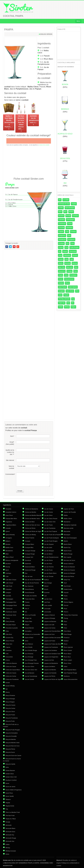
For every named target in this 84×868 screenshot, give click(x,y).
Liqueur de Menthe (50, 670)
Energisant (71, 239)
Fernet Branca (29, 589)
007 (60, 200)
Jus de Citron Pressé (51, 519)
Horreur (75, 255)
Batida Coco (9, 547)
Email (10, 443)
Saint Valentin (73, 287)
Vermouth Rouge (11, 838)
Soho (7, 767)
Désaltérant (62, 239)
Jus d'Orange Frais (31, 660)
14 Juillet (66, 200)
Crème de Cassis (11, 673)
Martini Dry (67, 547)
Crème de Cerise (11, 676)
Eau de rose (29, 576)
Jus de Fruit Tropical (51, 531)
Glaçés (65, 251)
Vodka (61, 307)
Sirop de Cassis (10, 705)
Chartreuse (62, 223)
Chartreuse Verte (11, 615)
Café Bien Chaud (11, 580)
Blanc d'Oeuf (9, 557)
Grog (60, 255)
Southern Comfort (11, 780)
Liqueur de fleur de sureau (52, 638)
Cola (67, 231)
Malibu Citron (68, 519)
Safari (65, 666)
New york (70, 267)
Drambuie (28, 560)
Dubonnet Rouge (30, 570)
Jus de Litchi (48, 547)
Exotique (61, 243)
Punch (61, 279)
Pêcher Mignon (68, 602)
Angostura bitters (11, 525)
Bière (60, 212)
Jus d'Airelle (29, 647)
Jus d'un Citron (30, 666)
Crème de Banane (11, 663)
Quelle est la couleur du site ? (10, 452)
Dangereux (62, 235)
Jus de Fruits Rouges (51, 541)
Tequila (66, 295)
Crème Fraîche (30, 538)
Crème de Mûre (30, 522)
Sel (7, 689)
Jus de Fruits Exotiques (52, 538)
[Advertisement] (29, 161)
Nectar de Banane (69, 567)
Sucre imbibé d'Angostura (13, 790)
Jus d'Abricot (29, 644)
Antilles (61, 208)
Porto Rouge (68, 634)
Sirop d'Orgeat (10, 702)
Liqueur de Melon (50, 666)
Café (7, 576)
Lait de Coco (48, 599)
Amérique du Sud (64, 204)
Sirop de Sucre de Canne (13, 755)
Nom (12, 436)
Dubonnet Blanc (30, 567)
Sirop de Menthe (11, 739)
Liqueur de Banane (50, 621)
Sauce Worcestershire (71, 679)
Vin (73, 303)
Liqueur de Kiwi (49, 660)
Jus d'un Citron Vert (31, 670)
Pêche (66, 599)
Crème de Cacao (11, 666)
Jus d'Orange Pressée (32, 663)
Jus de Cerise (49, 512)
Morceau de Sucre (69, 560)
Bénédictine (9, 551)
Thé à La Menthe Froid (13, 812)
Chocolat (61, 227)
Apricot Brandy (10, 535)
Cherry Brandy (10, 621)
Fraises (27, 602)
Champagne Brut (11, 602)
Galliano (27, 605)
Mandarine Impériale (70, 525)
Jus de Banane (30, 673)
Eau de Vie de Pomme (32, 583)
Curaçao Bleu (29, 547)
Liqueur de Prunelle (70, 512)
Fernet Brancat (30, 593)
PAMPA (9, 29)
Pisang (66, 618)
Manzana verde (68, 528)
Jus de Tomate (49, 576)
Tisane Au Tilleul (11, 819)
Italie (66, 259)
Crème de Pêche (30, 528)
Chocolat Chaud (10, 625)
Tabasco (8, 799)
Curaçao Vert (29, 557)
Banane (8, 544)
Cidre (7, 631)
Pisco (65, 621)
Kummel (47, 593)
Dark (69, 235)
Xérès (7, 854)
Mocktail (68, 263)
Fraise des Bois (30, 599)
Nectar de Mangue (69, 573)
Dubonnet (28, 564)
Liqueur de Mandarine (51, 663)
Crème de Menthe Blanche (33, 515)
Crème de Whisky (30, 535)
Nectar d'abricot (69, 564)
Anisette (8, 528)
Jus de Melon (48, 554)
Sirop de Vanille (10, 764)
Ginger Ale (28, 618)
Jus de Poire (48, 564)
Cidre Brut (9, 634)
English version (46, 34)
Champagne (70, 220)
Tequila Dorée (10, 806)
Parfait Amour (68, 589)
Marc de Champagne (70, 538)
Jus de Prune (48, 570)
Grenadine (28, 631)
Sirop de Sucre (10, 752)
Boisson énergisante (12, 560)
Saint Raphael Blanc (70, 670)
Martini (61, 263)
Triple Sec (62, 303)
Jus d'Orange (29, 657)
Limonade (47, 609)
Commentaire (10, 474)
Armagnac (9, 538)
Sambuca (67, 676)
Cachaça (75, 216)
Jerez (27, 641)
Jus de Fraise (48, 525)
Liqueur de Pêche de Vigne (53, 679)
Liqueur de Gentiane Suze (52, 654)
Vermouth (9, 825)
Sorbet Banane (10, 770)
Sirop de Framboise (12, 718)
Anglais (74, 204)
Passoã (47, 56)
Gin (60, 251)
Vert (68, 303)
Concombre (9, 657)
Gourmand (73, 251)
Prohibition (73, 275)
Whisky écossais (11, 851)
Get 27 (27, 609)
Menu (78, 21)
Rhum (67, 283)
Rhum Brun (67, 657)
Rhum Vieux (67, 663)
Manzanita (67, 531)
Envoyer (20, 491)
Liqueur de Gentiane (51, 650)
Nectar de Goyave (69, 570)
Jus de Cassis (49, 509)
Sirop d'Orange (10, 699)
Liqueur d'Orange (50, 618)
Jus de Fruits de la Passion (53, 535)
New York (62, 267)
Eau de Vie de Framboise (33, 580)
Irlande (61, 259)
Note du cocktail (11, 467)
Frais (72, 243)
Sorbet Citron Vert (11, 777)
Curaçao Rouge (30, 554)
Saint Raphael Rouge (70, 673)
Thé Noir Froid (10, 816)
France (61, 247)
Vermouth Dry (10, 835)
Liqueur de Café (49, 625)
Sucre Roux (9, 793)
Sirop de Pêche (10, 749)
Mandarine (67, 522)
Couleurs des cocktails (44, 145)
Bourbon (61, 216)
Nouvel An (62, 271)
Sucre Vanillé (10, 796)
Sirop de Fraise (10, 715)
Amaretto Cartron (11, 512)
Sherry (8, 692)
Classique (69, 227)
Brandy (68, 216)
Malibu (66, 515)
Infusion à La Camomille (32, 634)
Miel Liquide (67, 557)
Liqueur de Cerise (50, 628)
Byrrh (7, 570)
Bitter (7, 554)
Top (73, 299)
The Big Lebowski (64, 299)
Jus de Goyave (49, 544)
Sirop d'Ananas (10, 695)
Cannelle (8, 596)
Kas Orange (48, 583)
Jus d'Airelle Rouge (31, 650)
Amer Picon (9, 515)
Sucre (7, 783)
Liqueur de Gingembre (51, 657)
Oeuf (65, 583)
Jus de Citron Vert (50, 522)
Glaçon (27, 625)
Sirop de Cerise (10, 708)
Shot (77, 291)
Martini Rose (68, 551)
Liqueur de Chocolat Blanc (52, 631)
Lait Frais (47, 602)
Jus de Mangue (49, 551)
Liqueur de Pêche (50, 676)
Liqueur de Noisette (50, 673)
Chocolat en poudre (12, 628)
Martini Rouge (68, 554)
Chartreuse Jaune (11, 612)
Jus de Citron (48, 515)
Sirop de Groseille (11, 736)
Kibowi (46, 586)
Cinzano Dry (9, 638)
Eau (26, 573)
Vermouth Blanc (10, 828)
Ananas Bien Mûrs (11, 519)
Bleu (65, 212)
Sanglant (61, 291)
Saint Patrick (63, 287)
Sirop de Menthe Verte (12, 743)
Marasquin (67, 535)
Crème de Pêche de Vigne (33, 531)
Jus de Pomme (49, 567)
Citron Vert (9, 644)
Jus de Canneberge (31, 676)
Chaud (70, 223)
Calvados (61, 220)
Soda (60, 295)
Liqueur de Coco (49, 634)
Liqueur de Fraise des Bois (53, 644)
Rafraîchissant (69, 279)
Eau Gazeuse (29, 586)
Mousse (75, 263)
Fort (67, 243)
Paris (76, 271)
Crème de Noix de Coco (32, 525)
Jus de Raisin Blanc (50, 573)
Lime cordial (48, 605)
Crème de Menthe (30, 512)
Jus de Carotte (29, 679)
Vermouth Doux (10, 832)
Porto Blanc (67, 631)
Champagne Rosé (11, 605)
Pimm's (66, 612)
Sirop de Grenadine (12, 733)
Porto (66, 275)
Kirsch (46, 589)
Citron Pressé (10, 641)
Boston (71, 212)
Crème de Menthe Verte (32, 519)
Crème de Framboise (12, 679)
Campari (8, 593)
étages (73, 307)
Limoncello (48, 612)
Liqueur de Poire (69, 509)
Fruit (66, 247)
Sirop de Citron (10, 712)
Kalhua (46, 580)
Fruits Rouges (74, 247)
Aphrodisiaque (70, 208)
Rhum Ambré (68, 650)
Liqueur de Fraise (50, 641)
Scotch (8, 683)
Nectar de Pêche (69, 576)
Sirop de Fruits (10, 721)
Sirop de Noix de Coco (12, 746)
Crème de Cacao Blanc (13, 670)
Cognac (61, 231)
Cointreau (9, 650)
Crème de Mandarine (31, 509)
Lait (45, 596)
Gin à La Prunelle (30, 615)
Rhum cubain (68, 660)
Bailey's (8, 541)
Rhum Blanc (48, 59)
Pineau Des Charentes (71, 615)
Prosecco (67, 638)
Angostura (9, 522)
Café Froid (9, 586)
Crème (8, 660)
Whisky (67, 307)
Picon (65, 609)
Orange (69, 271)
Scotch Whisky (10, 686)
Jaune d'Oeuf (29, 638)
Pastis (60, 275)
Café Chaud (9, 583)
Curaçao (73, 231)
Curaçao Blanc (29, 544)
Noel (76, 267)
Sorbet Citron (10, 774)
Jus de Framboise (50, 528)
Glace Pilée (28, 621)
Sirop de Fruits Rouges (13, 730)
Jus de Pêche (49, 560)
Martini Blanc (68, 544)
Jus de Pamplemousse (51, 557)
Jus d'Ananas (29, 654)
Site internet (10, 460)
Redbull (61, 283)
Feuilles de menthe (31, 596)
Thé (7, 809)
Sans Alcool (70, 291)
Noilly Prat (67, 580)
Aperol (8, 531)
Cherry (8, 618)
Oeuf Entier (67, 586)
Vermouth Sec (10, 841)
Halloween (67, 255)
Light (72, 259)
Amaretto (8, 509)
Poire (65, 625)
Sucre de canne (10, 787)
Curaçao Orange (30, 551)
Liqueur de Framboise (51, 647)
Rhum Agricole (68, 647)
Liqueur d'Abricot (49, 615)
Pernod (66, 605)
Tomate (8, 822)
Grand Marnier (29, 628)
